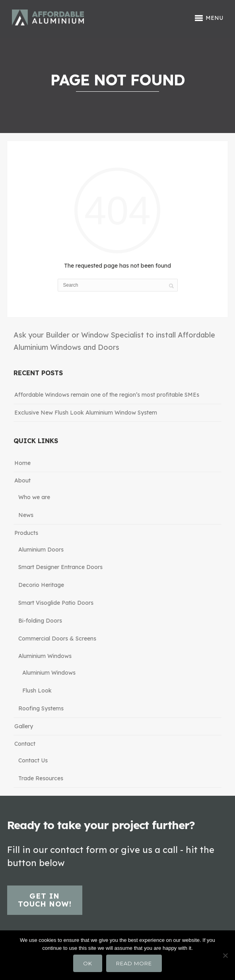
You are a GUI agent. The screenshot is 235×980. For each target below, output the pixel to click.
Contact (25, 744)
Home (22, 463)
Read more (134, 963)
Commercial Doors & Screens (57, 639)
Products (26, 533)
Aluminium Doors (41, 550)
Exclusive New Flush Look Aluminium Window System (86, 413)
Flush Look (37, 691)
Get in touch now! (45, 900)
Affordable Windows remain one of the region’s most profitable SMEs (107, 395)
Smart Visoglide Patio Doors (56, 603)
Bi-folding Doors (40, 621)
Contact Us (33, 760)
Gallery (24, 726)
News (26, 515)
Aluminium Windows (45, 656)
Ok (88, 963)
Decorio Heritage (41, 585)
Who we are (34, 497)
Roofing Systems (41, 708)
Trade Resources (41, 778)
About (22, 480)
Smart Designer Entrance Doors (60, 567)
